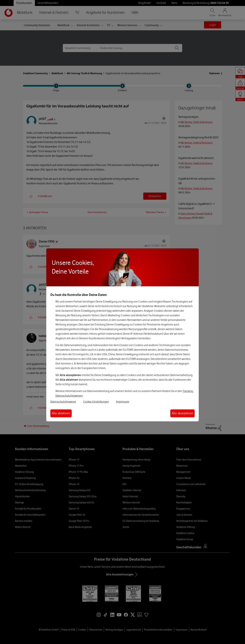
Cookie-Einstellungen (96, 402)
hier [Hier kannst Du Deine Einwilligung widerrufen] (109, 311)
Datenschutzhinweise (63, 402)
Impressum (123, 402)
